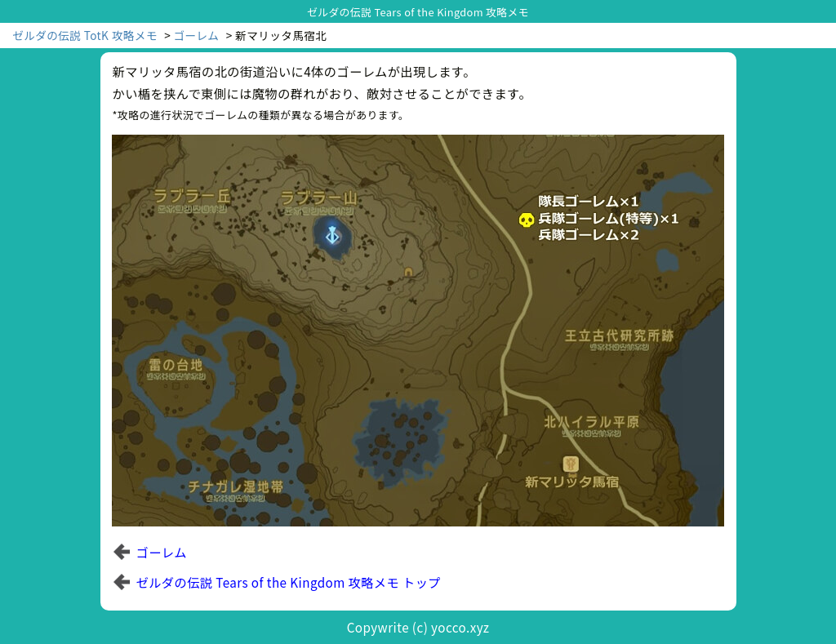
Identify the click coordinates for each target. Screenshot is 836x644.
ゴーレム (197, 35)
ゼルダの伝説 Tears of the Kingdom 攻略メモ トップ (289, 582)
